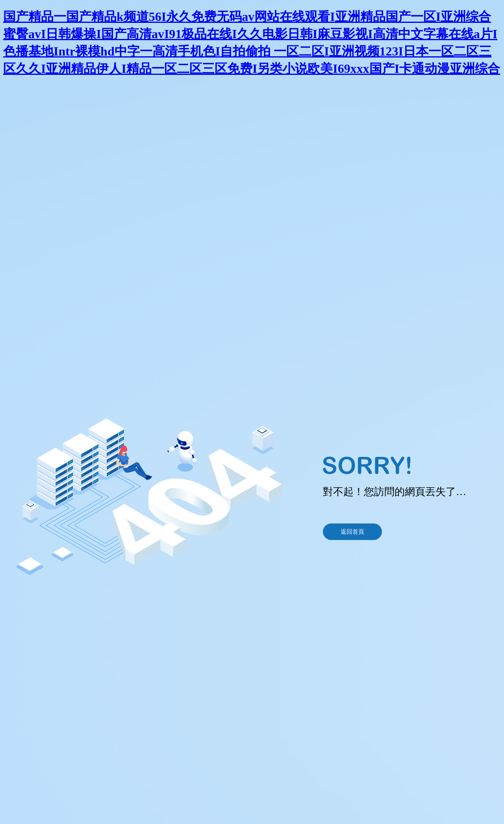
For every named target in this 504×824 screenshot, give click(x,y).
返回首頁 (352, 532)
